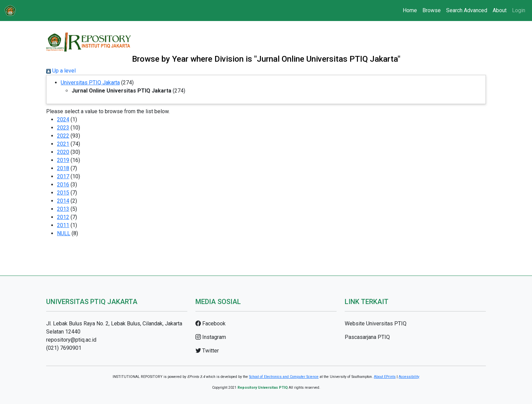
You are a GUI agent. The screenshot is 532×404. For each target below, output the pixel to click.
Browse (432, 10)
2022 (63, 136)
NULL (64, 233)
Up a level (61, 71)
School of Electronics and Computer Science (284, 377)
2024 (63, 119)
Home (410, 10)
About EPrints (385, 377)
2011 (63, 225)
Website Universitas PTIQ (376, 324)
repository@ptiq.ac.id (71, 340)
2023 (63, 128)
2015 (63, 193)
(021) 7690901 (64, 348)
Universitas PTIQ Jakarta (90, 83)
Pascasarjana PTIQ (367, 337)
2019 (63, 160)
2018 (63, 168)
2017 (63, 176)
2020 (63, 152)
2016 (63, 185)
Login (519, 10)
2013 (63, 209)
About (500, 10)
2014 (63, 201)
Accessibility (409, 377)
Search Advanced (467, 10)
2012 (63, 217)
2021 (63, 144)
